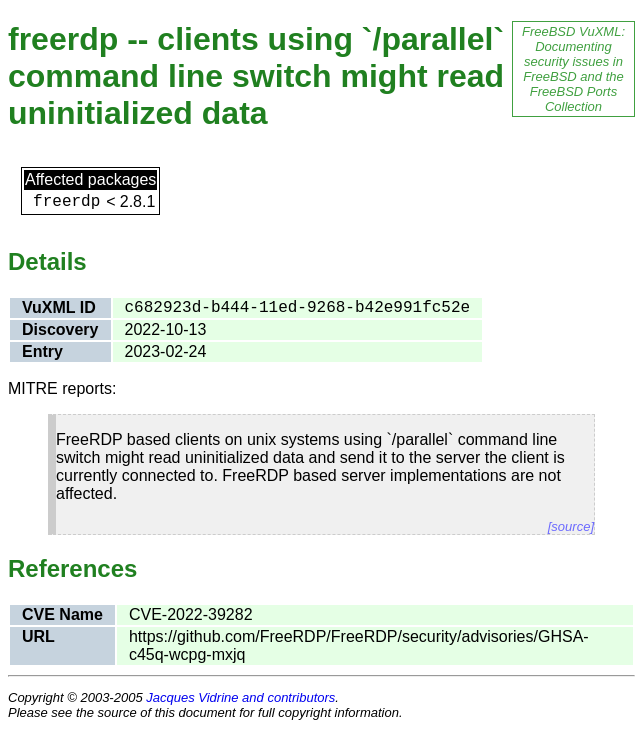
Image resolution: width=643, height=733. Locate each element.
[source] (571, 526)
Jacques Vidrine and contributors (240, 697)
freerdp (66, 202)
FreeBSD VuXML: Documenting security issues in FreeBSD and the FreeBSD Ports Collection (573, 69)
